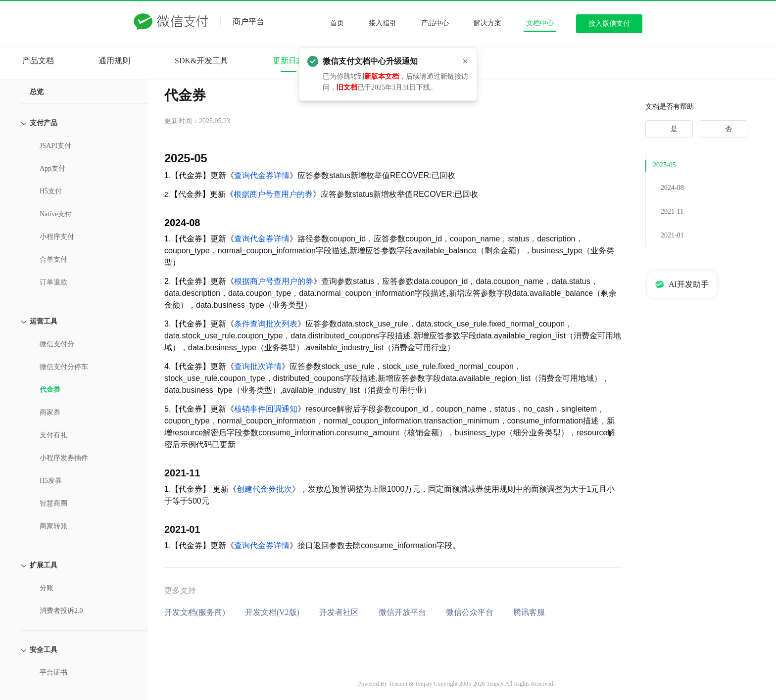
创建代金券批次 (264, 489)
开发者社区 (339, 612)
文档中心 (540, 23)
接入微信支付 (609, 23)
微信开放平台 (402, 612)
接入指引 (383, 23)
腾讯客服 (529, 612)
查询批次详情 (258, 366)
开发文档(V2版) (272, 612)
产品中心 (435, 23)
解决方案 (487, 23)
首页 (337, 23)
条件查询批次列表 (266, 324)
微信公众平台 (470, 612)
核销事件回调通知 (266, 409)
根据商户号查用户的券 (273, 194)
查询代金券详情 (262, 175)
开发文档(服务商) (195, 612)
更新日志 (289, 61)
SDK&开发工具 (201, 61)
